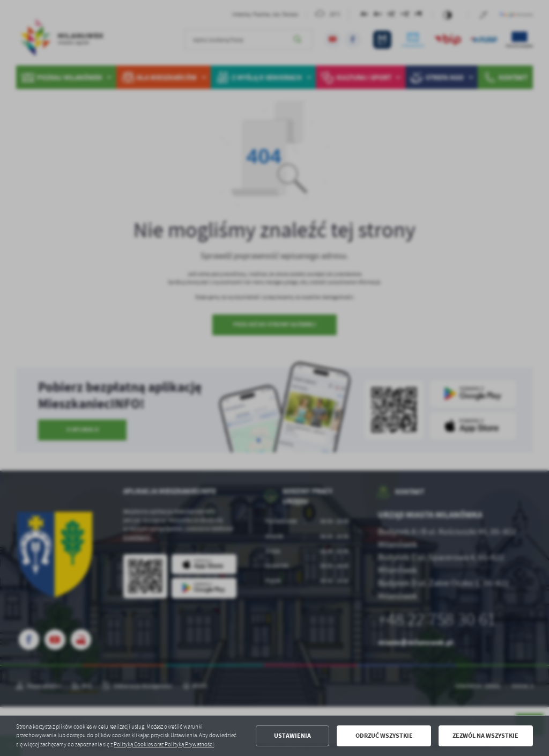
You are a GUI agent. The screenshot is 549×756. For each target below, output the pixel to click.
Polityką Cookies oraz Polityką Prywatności (164, 744)
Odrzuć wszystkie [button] (384, 736)
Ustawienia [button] (292, 736)
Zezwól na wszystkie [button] (485, 736)
